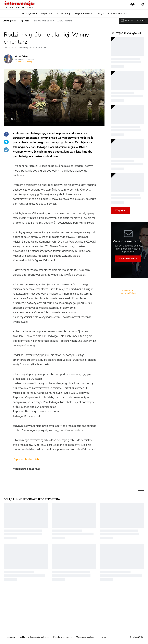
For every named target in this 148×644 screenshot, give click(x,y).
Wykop (6, 150)
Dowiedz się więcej (23, 62)
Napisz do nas (127, 259)
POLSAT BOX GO (117, 13)
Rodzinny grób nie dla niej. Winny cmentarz (52, 21)
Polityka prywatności (63, 637)
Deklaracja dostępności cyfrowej (34, 637)
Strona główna (29, 13)
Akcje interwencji (83, 13)
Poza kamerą (63, 13)
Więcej (119, 210)
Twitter (6, 142)
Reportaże (47, 13)
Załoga (100, 13)
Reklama (102, 637)
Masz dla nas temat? (135, 21)
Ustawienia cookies (85, 637)
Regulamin (11, 637)
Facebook (6, 134)
